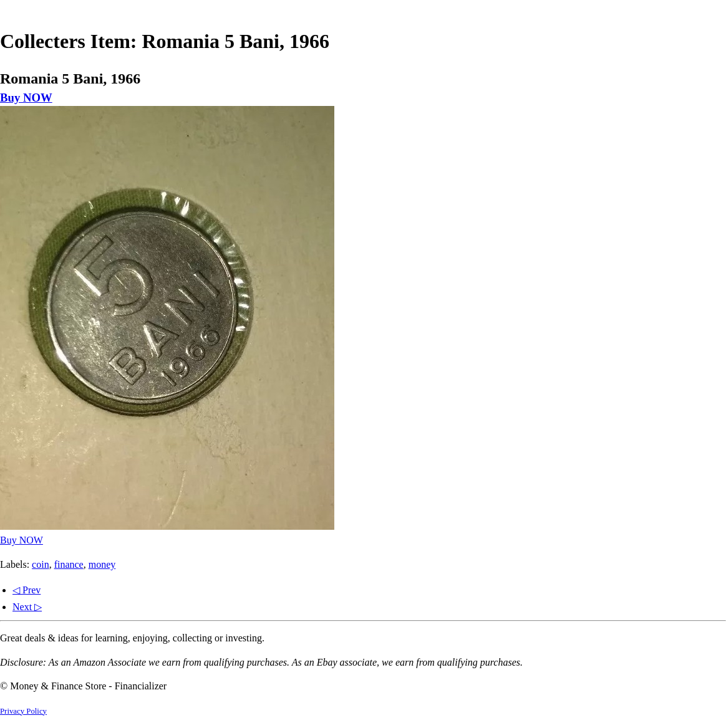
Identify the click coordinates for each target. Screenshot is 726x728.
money (102, 564)
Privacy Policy (23, 711)
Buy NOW (26, 98)
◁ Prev (27, 590)
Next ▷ (27, 607)
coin (41, 564)
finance (69, 564)
